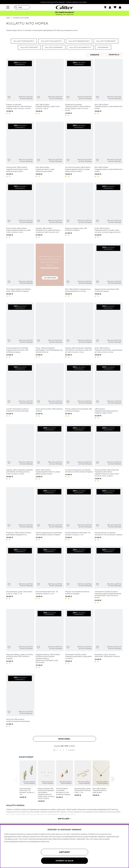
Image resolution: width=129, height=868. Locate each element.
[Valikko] (8, 7)
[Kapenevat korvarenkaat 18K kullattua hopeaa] (109, 271)
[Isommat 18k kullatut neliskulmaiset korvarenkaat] (20, 701)
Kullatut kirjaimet (54, 47)
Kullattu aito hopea (21, 18)
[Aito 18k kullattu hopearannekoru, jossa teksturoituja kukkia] (50, 150)
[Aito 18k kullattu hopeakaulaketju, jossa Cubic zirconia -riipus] (50, 88)
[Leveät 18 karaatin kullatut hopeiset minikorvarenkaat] (20, 391)
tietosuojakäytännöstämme (15, 841)
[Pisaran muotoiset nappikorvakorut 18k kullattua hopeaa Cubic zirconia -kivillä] (20, 88)
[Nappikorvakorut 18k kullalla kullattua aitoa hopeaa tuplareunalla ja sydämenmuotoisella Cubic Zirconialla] (50, 639)
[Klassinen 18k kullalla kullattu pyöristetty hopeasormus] (20, 514)
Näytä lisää (65, 819)
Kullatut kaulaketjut (51, 41)
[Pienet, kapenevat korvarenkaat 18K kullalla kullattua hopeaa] (50, 514)
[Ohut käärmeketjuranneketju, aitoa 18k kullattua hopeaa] (20, 271)
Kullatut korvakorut (24, 41)
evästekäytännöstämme (39, 841)
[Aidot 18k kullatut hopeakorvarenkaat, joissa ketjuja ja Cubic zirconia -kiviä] (109, 331)
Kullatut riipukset (29, 47)
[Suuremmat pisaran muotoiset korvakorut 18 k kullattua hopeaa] (79, 453)
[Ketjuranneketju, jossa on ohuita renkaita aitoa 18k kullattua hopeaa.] (20, 639)
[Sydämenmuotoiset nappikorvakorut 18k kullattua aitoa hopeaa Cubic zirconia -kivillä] (79, 88)
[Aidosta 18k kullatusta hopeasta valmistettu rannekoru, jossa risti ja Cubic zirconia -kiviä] (79, 331)
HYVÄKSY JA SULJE (64, 861)
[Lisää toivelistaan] (9, 97)
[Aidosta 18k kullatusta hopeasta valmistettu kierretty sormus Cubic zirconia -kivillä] (20, 453)
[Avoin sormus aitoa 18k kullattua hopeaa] (50, 391)
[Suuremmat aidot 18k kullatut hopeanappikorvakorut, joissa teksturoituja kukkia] (79, 150)
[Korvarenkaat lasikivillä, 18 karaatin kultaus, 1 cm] (50, 575)
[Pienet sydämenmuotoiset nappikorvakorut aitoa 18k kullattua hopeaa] (20, 331)
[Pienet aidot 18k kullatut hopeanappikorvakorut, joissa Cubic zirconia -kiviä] (20, 211)
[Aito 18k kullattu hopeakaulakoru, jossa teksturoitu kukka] (109, 88)
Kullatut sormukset (106, 41)
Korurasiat (103, 47)
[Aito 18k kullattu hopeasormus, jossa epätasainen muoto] (79, 271)
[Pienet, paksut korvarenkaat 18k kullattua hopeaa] (79, 391)
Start (8, 18)
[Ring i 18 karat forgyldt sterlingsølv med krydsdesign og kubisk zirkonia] (50, 331)
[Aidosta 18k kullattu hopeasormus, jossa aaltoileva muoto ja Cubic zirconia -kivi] (50, 211)
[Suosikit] (116, 7)
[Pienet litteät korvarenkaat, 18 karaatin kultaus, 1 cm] (79, 514)
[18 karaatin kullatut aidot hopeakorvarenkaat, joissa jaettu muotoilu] (79, 639)
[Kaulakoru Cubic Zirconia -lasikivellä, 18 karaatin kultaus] (109, 639)
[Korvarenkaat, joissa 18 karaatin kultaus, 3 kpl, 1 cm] (20, 575)
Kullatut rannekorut (79, 41)
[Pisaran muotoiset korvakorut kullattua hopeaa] (79, 575)
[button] (111, 7)
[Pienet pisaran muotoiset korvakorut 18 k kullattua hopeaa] (109, 514)
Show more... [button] (64, 739)
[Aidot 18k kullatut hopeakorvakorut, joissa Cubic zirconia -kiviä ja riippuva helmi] (109, 211)
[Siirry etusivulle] (64, 7)
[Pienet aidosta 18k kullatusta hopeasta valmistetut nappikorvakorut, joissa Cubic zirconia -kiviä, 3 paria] (109, 453)
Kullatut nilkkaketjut (80, 47)
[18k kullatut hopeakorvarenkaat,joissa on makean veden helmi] (109, 391)
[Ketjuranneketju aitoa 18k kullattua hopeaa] (79, 211)
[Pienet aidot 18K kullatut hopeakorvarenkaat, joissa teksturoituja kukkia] (20, 150)
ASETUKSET (64, 852)
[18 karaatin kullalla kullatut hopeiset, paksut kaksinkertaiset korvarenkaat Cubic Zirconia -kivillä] (109, 575)
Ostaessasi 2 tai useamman (64, 14)
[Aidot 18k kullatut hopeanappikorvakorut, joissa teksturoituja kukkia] (50, 453)
